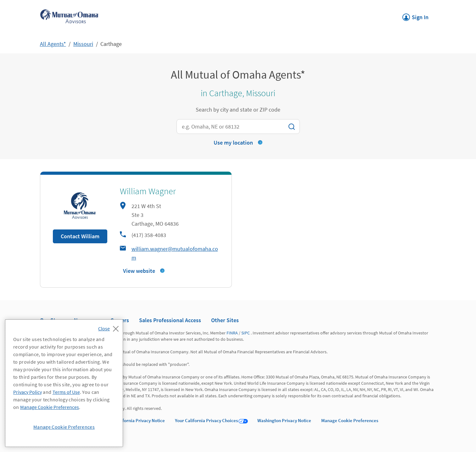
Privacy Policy (28, 392)
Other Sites (225, 320)
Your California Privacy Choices (206, 420)
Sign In (415, 15)
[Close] (110, 327)
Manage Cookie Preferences (350, 420)
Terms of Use (66, 392)
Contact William (80, 236)
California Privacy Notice (140, 420)
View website (139, 271)
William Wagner (148, 191)
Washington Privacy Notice (284, 420)
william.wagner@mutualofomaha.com (175, 253)
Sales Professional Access (170, 320)
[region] (64, 383)
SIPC (246, 333)
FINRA (232, 333)
